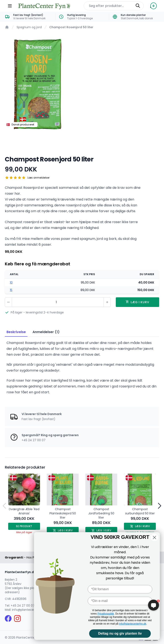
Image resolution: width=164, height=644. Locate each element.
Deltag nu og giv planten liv (120, 633)
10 (11, 282)
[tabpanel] (82, 85)
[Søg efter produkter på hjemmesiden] (114, 6)
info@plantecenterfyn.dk (133, 624)
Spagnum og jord (29, 27)
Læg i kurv (140, 526)
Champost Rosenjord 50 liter (71, 27)
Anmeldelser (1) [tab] (46, 332)
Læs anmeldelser (38, 178)
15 (11, 290)
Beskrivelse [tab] (16, 332)
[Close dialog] (154, 537)
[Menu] (10, 6)
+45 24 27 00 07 (23, 606)
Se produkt (24, 526)
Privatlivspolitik (106, 614)
